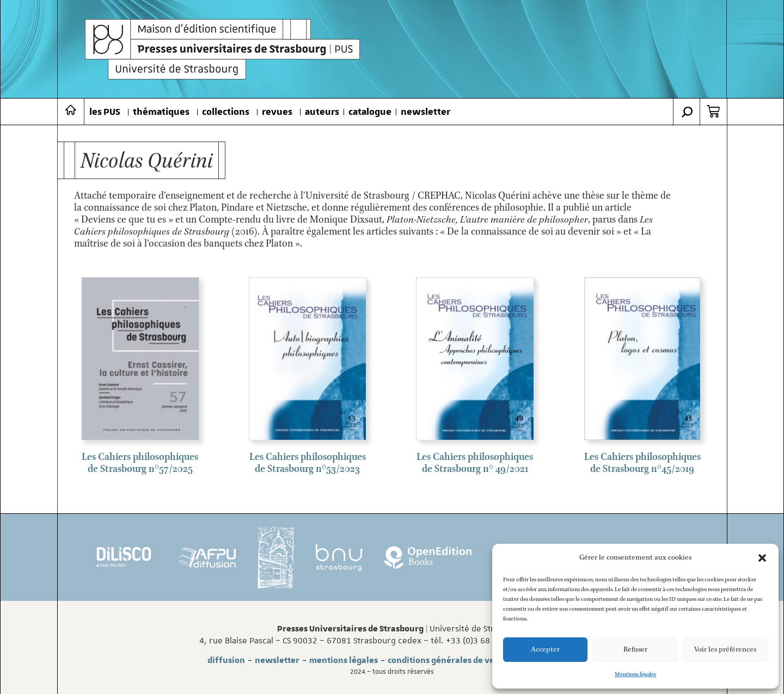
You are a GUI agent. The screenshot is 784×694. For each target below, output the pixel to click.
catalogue (370, 112)
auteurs (322, 112)
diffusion (226, 660)
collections (226, 112)
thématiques (161, 112)
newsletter (425, 112)
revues (277, 112)
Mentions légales (635, 674)
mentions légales (344, 660)
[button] (762, 558)
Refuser (635, 650)
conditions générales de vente (448, 660)
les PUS (105, 112)
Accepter (545, 650)
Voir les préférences (725, 650)
